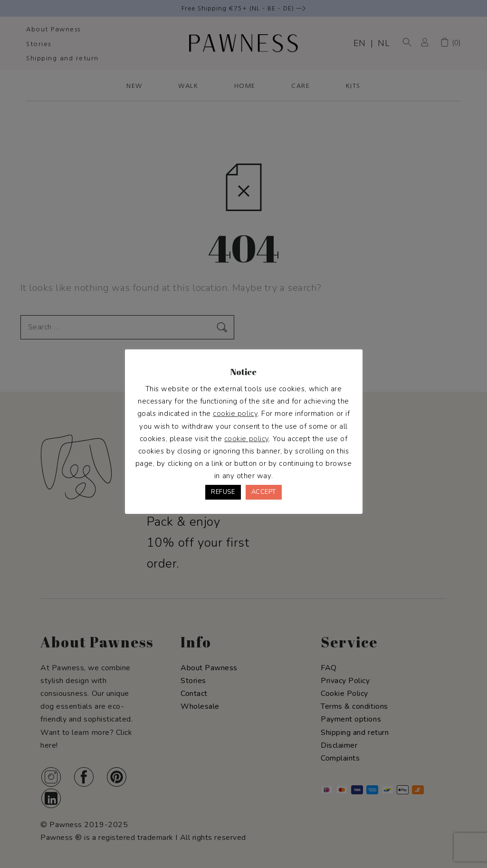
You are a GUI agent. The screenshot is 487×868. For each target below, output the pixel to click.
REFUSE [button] (223, 492)
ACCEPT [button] (264, 492)
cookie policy (235, 414)
